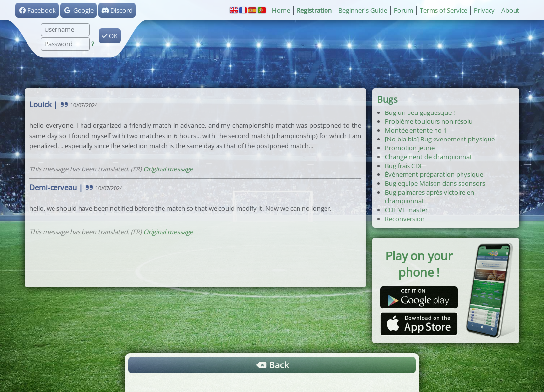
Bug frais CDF (404, 166)
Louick (41, 104)
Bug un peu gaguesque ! (420, 112)
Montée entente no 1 (416, 130)
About (510, 10)
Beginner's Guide (363, 10)
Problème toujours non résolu (429, 121)
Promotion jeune (410, 148)
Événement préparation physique (434, 174)
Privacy (484, 10)
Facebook (37, 10)
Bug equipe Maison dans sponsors (435, 183)
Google (78, 10)
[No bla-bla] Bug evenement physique (440, 139)
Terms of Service (444, 10)
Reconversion (405, 219)
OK (110, 36)
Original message (168, 169)
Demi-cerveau (53, 187)
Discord (117, 10)
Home (281, 10)
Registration (314, 10)
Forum (404, 10)
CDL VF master (406, 210)
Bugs (387, 99)
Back (272, 365)
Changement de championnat (429, 157)
